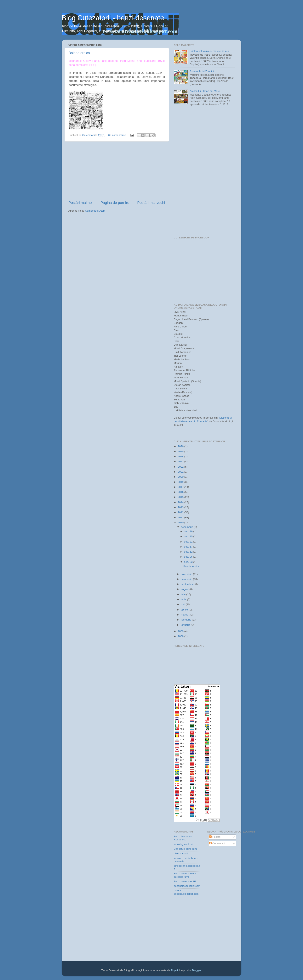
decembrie (187, 527)
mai (183, 604)
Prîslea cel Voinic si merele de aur (209, 51)
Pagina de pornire (115, 203)
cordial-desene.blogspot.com (186, 892)
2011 (181, 518)
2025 (181, 451)
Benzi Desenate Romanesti (183, 838)
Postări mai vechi (151, 203)
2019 (181, 482)
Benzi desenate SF (185, 881)
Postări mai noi (80, 203)
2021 (181, 472)
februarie (186, 620)
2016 (181, 492)
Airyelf (174, 970)
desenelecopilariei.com (187, 886)
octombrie (187, 579)
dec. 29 (189, 531)
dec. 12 (189, 552)
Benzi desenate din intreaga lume (185, 875)
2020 (181, 477)
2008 (181, 636)
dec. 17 (189, 547)
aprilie (185, 610)
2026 (181, 446)
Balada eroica (79, 53)
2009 (181, 631)
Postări (215, 837)
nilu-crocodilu (181, 853)
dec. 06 (189, 557)
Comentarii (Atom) (96, 211)
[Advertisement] (117, 171)
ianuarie (186, 625)
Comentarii (217, 843)
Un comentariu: (117, 135)
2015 (181, 497)
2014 (181, 502)
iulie (184, 594)
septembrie (188, 584)
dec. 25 (189, 536)
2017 (181, 487)
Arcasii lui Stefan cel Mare (205, 91)
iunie (184, 599)
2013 (181, 507)
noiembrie (187, 574)
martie (185, 615)
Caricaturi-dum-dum (185, 849)
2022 (181, 467)
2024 (181, 457)
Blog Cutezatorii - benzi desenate (113, 18)
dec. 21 (189, 542)
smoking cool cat (183, 844)
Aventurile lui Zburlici (202, 71)
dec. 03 (189, 562)
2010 (181, 523)
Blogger (197, 970)
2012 (181, 512)
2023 (181, 462)
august (185, 589)
